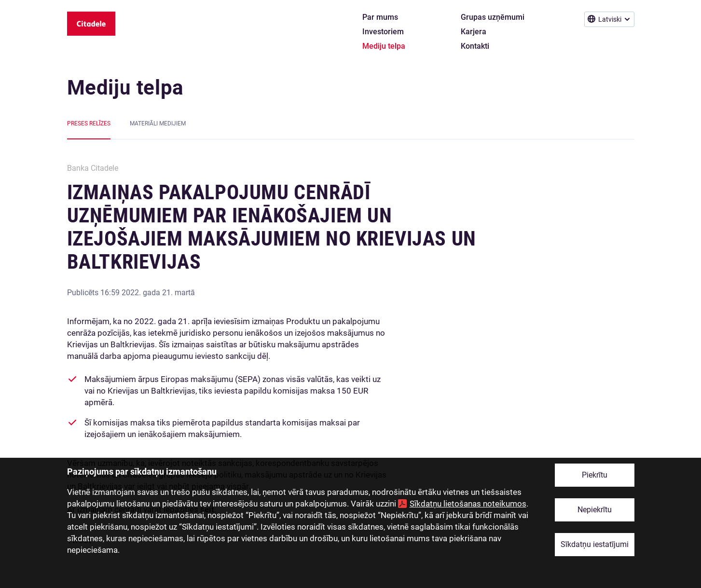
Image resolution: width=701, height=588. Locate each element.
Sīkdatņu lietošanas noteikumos (468, 504)
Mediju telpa (125, 88)
